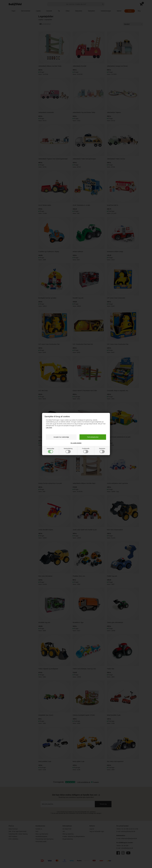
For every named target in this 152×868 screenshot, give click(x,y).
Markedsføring (68, 450)
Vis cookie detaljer (76, 443)
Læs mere (49, 428)
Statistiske (102, 450)
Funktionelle (86, 450)
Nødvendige (51, 450)
